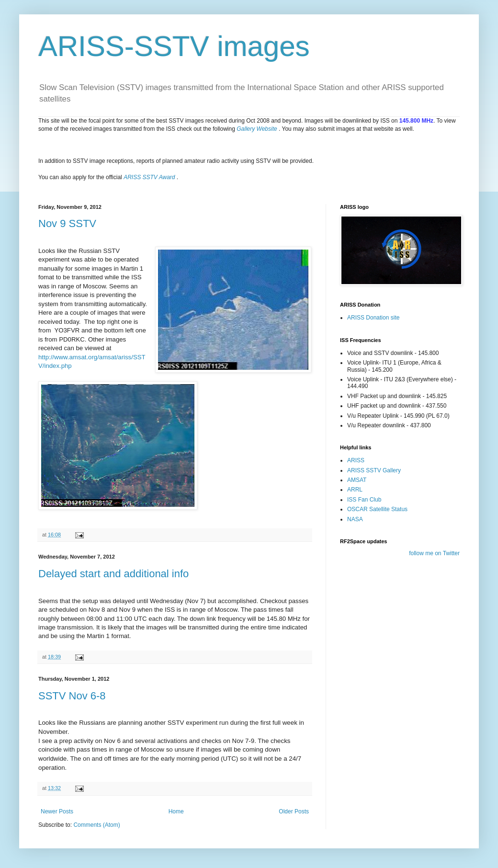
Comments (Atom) (96, 825)
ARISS (356, 460)
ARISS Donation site (373, 318)
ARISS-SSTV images (174, 46)
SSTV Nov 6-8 (72, 696)
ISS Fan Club (364, 500)
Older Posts (294, 811)
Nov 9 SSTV (67, 223)
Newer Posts (57, 811)
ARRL (355, 490)
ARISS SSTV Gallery (374, 470)
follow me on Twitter (434, 553)
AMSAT (357, 480)
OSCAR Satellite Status (377, 509)
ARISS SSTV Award (149, 177)
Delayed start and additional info (113, 574)
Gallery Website (257, 129)
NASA (355, 519)
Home (176, 811)
